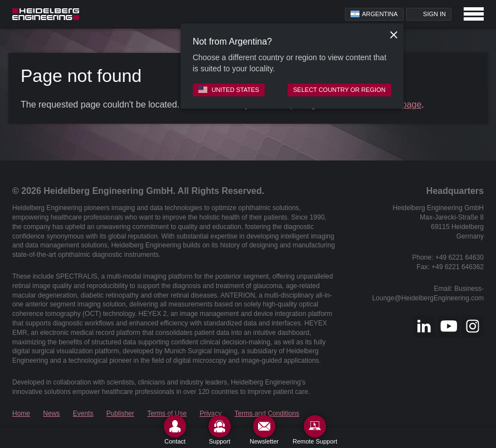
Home (21, 413)
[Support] (220, 430)
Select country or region (339, 90)
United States (229, 90)
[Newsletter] (264, 430)
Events (83, 413)
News (51, 413)
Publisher (120, 413)
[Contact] (175, 430)
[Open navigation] (474, 14)
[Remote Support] (315, 430)
